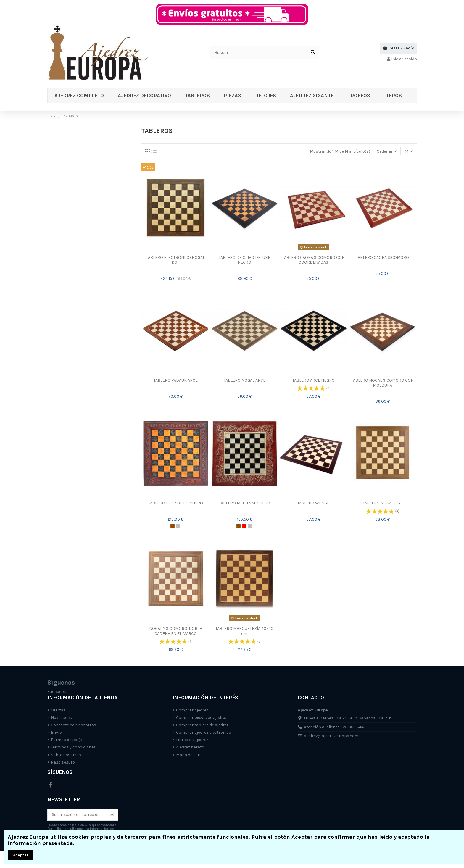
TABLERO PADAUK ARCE (176, 380)
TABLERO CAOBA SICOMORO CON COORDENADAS (314, 260)
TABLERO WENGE (313, 503)
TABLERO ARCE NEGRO (314, 380)
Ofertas (58, 710)
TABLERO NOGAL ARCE (245, 380)
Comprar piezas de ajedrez (202, 718)
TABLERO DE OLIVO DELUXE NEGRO (244, 260)
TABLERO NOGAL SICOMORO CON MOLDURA (382, 383)
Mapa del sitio (189, 755)
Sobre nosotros (66, 755)
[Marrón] (173, 526)
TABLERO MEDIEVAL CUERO (245, 503)
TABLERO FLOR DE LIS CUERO (176, 503)
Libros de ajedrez (192, 740)
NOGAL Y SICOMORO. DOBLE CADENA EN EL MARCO (175, 631)
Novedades (61, 718)
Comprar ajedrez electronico (204, 732)
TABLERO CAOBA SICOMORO (382, 258)
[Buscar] (313, 52)
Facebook (57, 692)
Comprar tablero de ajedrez (202, 725)
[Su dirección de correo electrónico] (77, 815)
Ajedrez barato (190, 747)
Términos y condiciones (73, 747)
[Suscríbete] (112, 815)
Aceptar (21, 855)
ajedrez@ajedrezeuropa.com (331, 736)
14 (409, 151)
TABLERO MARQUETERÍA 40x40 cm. (244, 631)
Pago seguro (63, 762)
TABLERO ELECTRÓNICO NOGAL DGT (175, 260)
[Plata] (178, 526)
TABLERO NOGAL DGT (382, 503)
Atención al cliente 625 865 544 (334, 727)
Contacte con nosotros (74, 725)
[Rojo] (244, 526)
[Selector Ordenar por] (387, 151)
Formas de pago (66, 740)
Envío (56, 732)
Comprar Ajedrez (192, 710)
